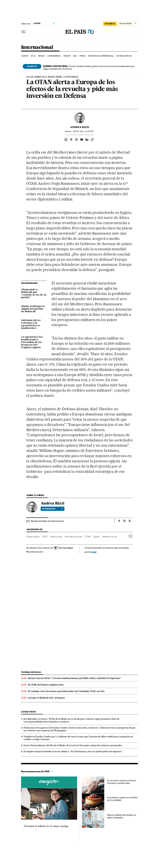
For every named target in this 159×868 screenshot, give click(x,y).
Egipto (97, 537)
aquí (94, 552)
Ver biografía (53, 509)
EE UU (33, 56)
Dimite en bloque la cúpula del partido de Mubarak (33, 309)
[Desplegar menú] (24, 32)
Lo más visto (28, 712)
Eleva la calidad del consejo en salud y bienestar (121, 816)
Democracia (56, 537)
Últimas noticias (124, 56)
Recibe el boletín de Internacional (47, 521)
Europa (25, 56)
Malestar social (110, 537)
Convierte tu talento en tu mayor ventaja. (46, 826)
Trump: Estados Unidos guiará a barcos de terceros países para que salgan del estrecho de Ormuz (89, 67)
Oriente (67, 56)
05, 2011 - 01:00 (83, 131)
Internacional (37, 47)
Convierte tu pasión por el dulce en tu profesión (122, 799)
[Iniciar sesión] (128, 24)
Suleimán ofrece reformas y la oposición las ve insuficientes (31, 324)
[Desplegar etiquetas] (130, 536)
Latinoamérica (54, 56)
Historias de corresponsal (101, 56)
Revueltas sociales (74, 537)
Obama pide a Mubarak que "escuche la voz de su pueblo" (34, 294)
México (42, 56)
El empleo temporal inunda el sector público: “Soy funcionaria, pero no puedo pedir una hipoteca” (73, 751)
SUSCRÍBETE (110, 24)
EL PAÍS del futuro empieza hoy (46, 685)
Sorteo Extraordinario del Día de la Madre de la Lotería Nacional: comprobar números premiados (73, 745)
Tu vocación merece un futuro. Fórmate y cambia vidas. (122, 782)
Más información (35, 552)
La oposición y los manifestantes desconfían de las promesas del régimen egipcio (32, 342)
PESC (45, 537)
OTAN (88, 537)
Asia (75, 56)
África (83, 56)
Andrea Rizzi (80, 127)
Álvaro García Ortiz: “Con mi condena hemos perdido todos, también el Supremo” (75, 678)
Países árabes (33, 537)
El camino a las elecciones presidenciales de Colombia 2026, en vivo (66, 691)
